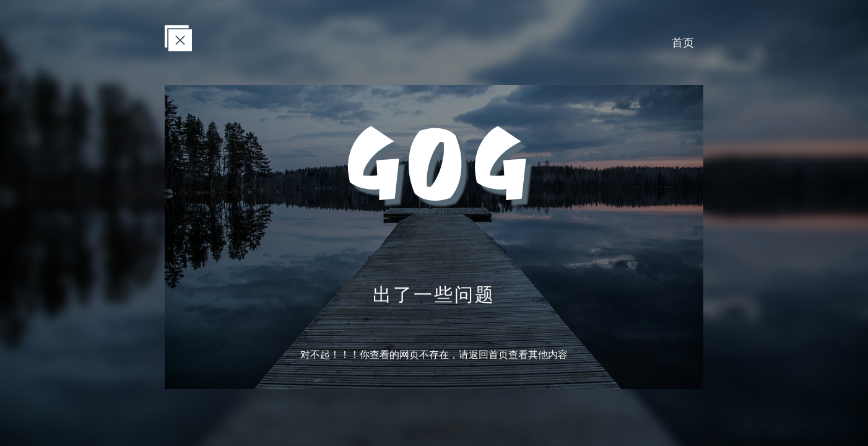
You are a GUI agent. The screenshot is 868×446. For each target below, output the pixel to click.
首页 (683, 42)
